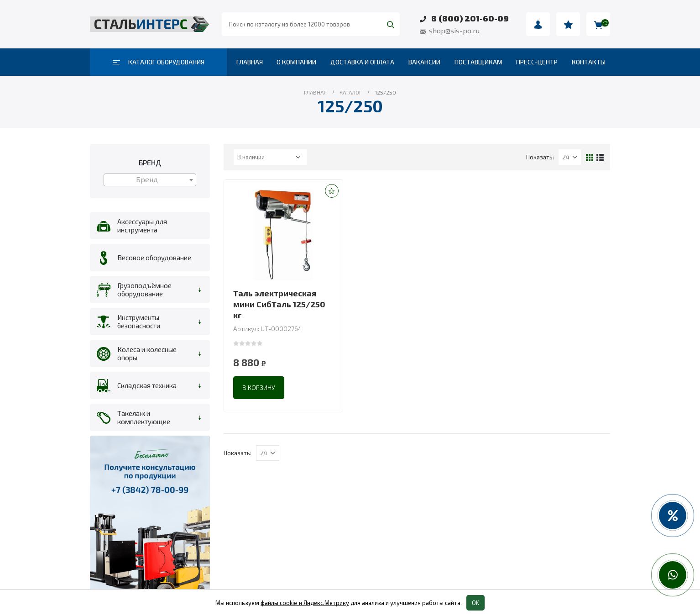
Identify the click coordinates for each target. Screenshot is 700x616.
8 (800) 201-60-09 (470, 18)
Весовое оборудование (154, 258)
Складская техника (147, 385)
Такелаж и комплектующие (144, 417)
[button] (332, 191)
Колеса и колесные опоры (147, 353)
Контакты (589, 62)
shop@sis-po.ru (454, 30)
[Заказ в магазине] (270, 157)
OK (475, 603)
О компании (296, 62)
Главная (250, 62)
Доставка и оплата (362, 62)
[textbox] (150, 179)
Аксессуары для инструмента (142, 226)
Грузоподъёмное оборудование (144, 290)
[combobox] (150, 180)
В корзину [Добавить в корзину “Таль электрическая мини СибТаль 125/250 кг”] (259, 387)
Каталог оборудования (159, 62)
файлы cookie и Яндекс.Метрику (305, 603)
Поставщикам (478, 62)
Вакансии (424, 62)
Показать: (540, 157)
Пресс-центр (537, 62)
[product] (283, 235)
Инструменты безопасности (139, 321)
